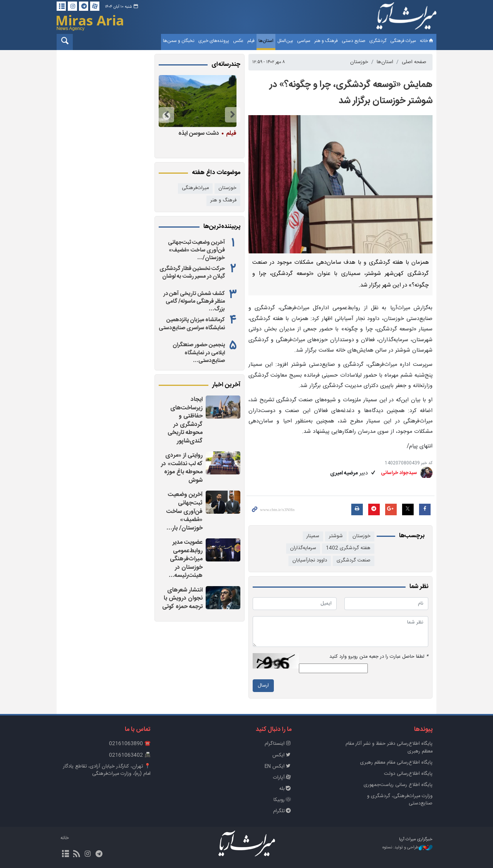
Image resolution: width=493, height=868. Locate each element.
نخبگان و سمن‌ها (179, 41)
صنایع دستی (354, 41)
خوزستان (359, 62)
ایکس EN (278, 767)
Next (166, 115)
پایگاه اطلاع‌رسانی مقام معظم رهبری (396, 763)
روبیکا (283, 800)
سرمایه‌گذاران (303, 548)
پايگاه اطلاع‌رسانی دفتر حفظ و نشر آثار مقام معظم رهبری (389, 747)
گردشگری (378, 41)
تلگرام (282, 811)
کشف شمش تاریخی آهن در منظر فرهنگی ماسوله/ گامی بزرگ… (194, 302)
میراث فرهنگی (403, 41)
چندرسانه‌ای (226, 65)
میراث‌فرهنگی (195, 188)
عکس (238, 41)
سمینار (313, 536)
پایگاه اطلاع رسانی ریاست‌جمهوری (398, 785)
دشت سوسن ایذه (207, 133)
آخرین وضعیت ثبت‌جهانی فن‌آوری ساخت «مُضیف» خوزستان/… (196, 250)
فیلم (251, 41)
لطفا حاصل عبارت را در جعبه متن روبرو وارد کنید (379, 657)
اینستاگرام (278, 744)
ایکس (282, 755)
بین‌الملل (285, 41)
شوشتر (336, 536)
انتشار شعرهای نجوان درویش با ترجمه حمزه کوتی (182, 598)
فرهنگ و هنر (326, 41)
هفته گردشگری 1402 (348, 548)
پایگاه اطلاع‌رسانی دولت (408, 774)
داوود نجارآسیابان (310, 561)
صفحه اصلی (414, 62)
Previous (233, 115)
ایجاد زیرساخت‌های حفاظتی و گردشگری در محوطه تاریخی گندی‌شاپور (185, 420)
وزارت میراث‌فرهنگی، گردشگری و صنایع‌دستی (400, 800)
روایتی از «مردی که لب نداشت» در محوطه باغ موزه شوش (182, 468)
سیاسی (304, 41)
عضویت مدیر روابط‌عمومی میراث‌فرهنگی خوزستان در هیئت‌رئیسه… (186, 559)
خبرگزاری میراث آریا (406, 18)
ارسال (263, 686)
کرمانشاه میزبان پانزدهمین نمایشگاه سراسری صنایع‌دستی (192, 324)
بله (285, 789)
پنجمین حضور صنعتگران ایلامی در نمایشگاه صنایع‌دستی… (199, 353)
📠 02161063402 (130, 755)
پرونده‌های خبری (214, 41)
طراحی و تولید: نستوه (407, 848)
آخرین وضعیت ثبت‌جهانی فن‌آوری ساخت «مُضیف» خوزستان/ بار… (184, 511)
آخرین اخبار (226, 385)
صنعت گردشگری (354, 561)
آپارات (282, 778)
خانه (427, 41)
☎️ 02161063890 (130, 744)
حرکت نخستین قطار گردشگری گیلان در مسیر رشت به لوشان (192, 273)
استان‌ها (266, 41)
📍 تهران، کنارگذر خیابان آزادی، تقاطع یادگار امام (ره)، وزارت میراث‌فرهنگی (107, 770)
